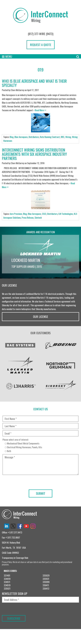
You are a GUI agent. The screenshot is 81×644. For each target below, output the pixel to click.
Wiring (68, 137)
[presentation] (40, 497)
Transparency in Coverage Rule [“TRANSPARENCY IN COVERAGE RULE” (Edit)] (15, 559)
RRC (63, 137)
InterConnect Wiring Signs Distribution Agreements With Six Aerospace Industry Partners (34, 154)
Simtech (38, 218)
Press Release (28, 218)
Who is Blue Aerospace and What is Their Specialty (34, 83)
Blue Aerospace (21, 137)
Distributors (34, 137)
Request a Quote (41, 45)
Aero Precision (16, 214)
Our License (41, 318)
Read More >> (40, 110)
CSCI (44, 214)
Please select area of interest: (40, 447)
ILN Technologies (66, 214)
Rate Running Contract (50, 137)
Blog (12, 137)
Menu (7, 56)
